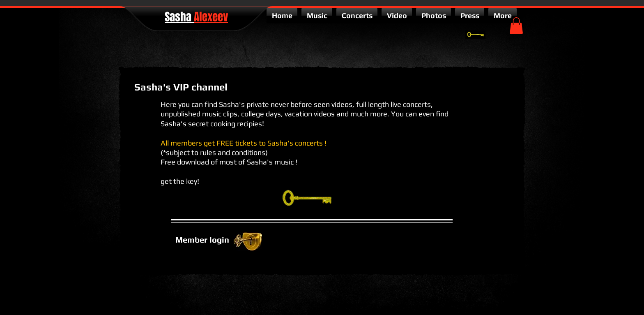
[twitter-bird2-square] (501, 280)
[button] (516, 26)
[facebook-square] (513, 280)
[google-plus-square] (489, 280)
